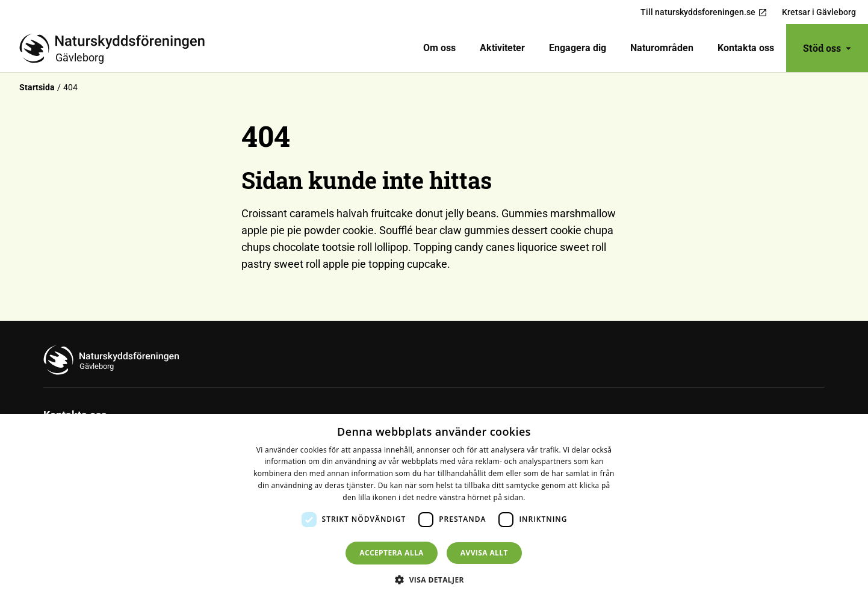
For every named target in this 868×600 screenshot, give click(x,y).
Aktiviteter (502, 48)
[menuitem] (439, 48)
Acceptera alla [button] (392, 553)
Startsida (37, 87)
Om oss (439, 48)
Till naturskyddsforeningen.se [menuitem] (704, 12)
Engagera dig (578, 48)
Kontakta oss (746, 48)
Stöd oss (827, 48)
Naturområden (662, 48)
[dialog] (434, 507)
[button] (434, 580)
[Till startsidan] (117, 48)
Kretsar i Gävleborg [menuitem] (819, 12)
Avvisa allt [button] (484, 553)
